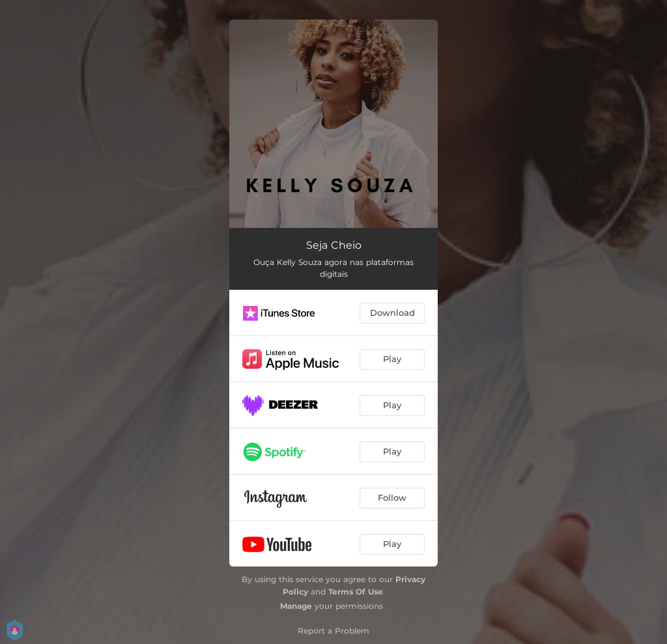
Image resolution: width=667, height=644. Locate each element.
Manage (296, 606)
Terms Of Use (356, 592)
